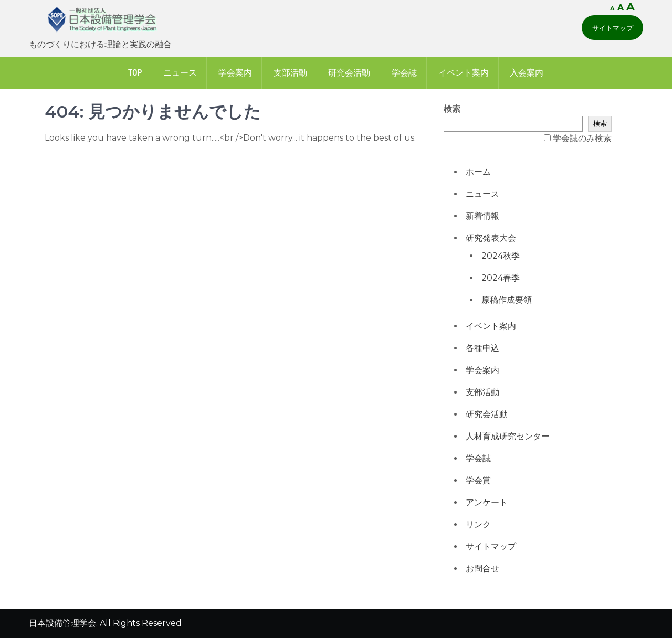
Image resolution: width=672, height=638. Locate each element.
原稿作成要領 (507, 300)
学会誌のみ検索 (582, 138)
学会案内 (235, 73)
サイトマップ (613, 28)
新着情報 (482, 216)
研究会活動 (349, 73)
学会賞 (478, 480)
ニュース (180, 73)
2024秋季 (501, 256)
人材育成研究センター (508, 436)
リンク (478, 524)
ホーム (478, 172)
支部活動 (290, 73)
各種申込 (482, 348)
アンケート (487, 502)
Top (135, 73)
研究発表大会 (491, 238)
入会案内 (527, 73)
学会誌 (404, 73)
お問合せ (482, 568)
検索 (452, 109)
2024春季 (501, 278)
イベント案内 (464, 73)
